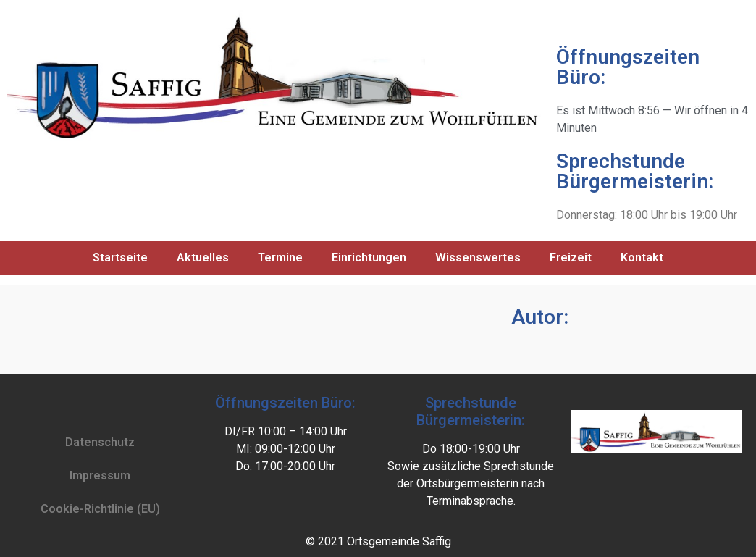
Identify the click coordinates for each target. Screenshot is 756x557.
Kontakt (642, 257)
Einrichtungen (369, 257)
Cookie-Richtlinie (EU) (100, 509)
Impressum (100, 476)
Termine (280, 257)
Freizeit (571, 257)
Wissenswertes (478, 257)
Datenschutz (100, 442)
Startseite (120, 257)
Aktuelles (203, 257)
